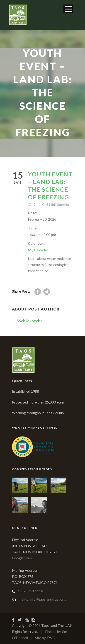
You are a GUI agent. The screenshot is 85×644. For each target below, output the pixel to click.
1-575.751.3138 (30, 591)
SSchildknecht (58, 205)
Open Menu (68, 9)
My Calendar (38, 250)
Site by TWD (45, 638)
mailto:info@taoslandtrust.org (42, 599)
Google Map (22, 558)
